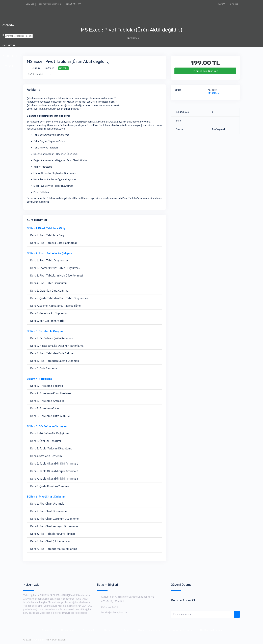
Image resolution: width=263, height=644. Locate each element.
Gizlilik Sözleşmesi (211, 630)
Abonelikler (90, 630)
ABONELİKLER (10, 56)
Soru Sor (30, 4)
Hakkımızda (68, 630)
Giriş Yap (234, 4)
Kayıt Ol (222, 4)
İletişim (126, 630)
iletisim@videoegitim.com (50, 4)
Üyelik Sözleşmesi (149, 630)
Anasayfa (8, 25)
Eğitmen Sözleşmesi (180, 630)
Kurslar (109, 630)
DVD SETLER (9, 46)
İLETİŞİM (8, 66)
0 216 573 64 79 (73, 4)
